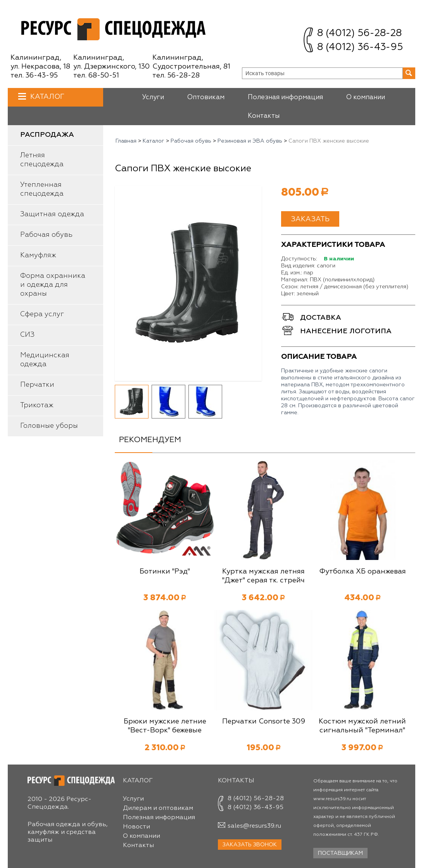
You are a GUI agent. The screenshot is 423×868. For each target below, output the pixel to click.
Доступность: (299, 259)
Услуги (153, 97)
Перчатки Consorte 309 (264, 722)
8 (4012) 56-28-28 (359, 34)
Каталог (46, 97)
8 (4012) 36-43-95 (360, 47)
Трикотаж (37, 405)
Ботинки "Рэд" (165, 572)
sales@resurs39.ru (254, 826)
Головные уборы (49, 426)
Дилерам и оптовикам (158, 808)
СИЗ (27, 335)
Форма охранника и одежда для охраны (53, 285)
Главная (126, 141)
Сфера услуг (42, 314)
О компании (366, 97)
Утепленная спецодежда (42, 189)
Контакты (264, 116)
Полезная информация (285, 97)
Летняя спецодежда (42, 160)
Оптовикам (206, 97)
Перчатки (37, 385)
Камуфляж (38, 255)
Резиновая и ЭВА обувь (250, 141)
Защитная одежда (52, 214)
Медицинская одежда (45, 360)
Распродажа (47, 135)
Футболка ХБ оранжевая (363, 572)
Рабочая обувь (46, 235)
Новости (136, 827)
